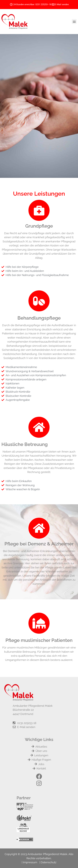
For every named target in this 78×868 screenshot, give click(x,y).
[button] (74, 21)
